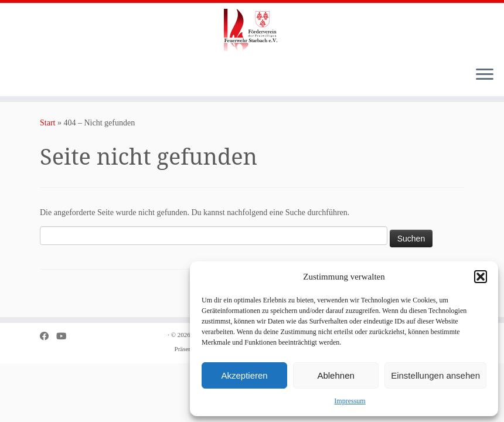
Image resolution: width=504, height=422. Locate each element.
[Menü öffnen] (485, 75)
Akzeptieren (244, 375)
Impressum (350, 401)
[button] (481, 277)
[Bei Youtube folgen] (65, 336)
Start (47, 123)
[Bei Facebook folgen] (48, 336)
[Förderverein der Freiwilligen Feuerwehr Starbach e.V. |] (252, 30)
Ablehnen (336, 375)
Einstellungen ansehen (435, 375)
